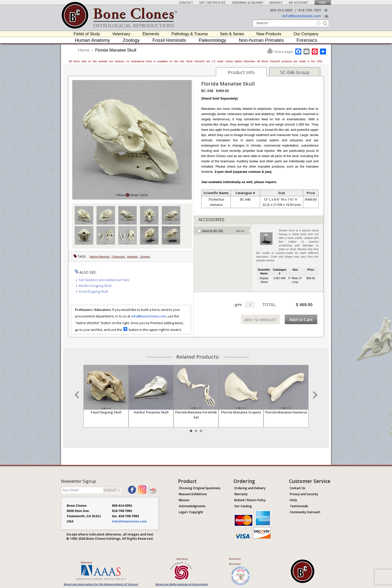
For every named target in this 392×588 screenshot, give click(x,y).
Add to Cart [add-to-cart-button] (301, 320)
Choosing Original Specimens (200, 488)
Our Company (306, 34)
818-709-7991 (310, 10)
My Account (299, 3)
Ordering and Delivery (250, 488)
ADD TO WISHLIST (260, 320)
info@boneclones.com (302, 16)
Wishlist (276, 3)
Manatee (133, 257)
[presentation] (222, 231)
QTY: (238, 305)
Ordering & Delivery (247, 3)
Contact (186, 3)
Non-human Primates (261, 40)
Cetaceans (119, 257)
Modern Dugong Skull (95, 286)
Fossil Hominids (169, 40)
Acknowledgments (192, 506)
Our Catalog (243, 506)
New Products (269, 34)
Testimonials (299, 506)
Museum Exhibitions (193, 494)
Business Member (235, 561)
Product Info (241, 72)
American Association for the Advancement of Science (101, 584)
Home (84, 50)
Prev (77, 395)
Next (314, 395)
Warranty (241, 494)
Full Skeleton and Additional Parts (104, 280)
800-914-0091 (281, 10)
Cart (323, 3)
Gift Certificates (212, 3)
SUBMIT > (112, 490)
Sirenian (145, 257)
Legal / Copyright (191, 512)
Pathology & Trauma (190, 34)
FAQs (293, 500)
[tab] (222, 231)
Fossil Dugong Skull (93, 291)
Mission (184, 500)
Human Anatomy (92, 40)
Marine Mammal (100, 257)
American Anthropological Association (182, 584)
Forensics (307, 40)
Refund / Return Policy (250, 500)
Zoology (131, 40)
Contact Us (297, 488)
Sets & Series (232, 34)
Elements (151, 34)
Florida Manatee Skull (116, 50)
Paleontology (212, 40)
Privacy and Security (304, 494)
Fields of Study (87, 34)
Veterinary (121, 34)
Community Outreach (305, 512)
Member (87, 562)
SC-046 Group (295, 72)
